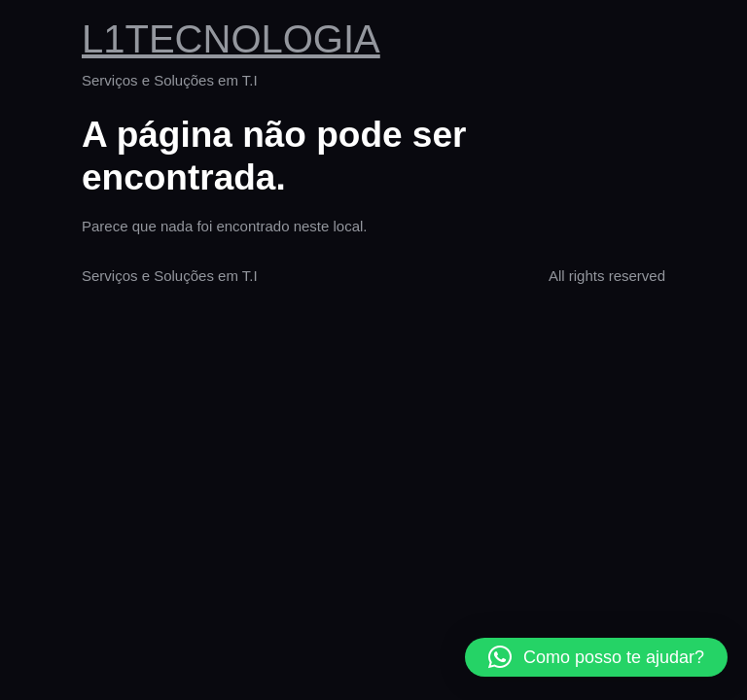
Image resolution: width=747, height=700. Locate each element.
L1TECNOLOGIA (231, 39)
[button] (596, 657)
